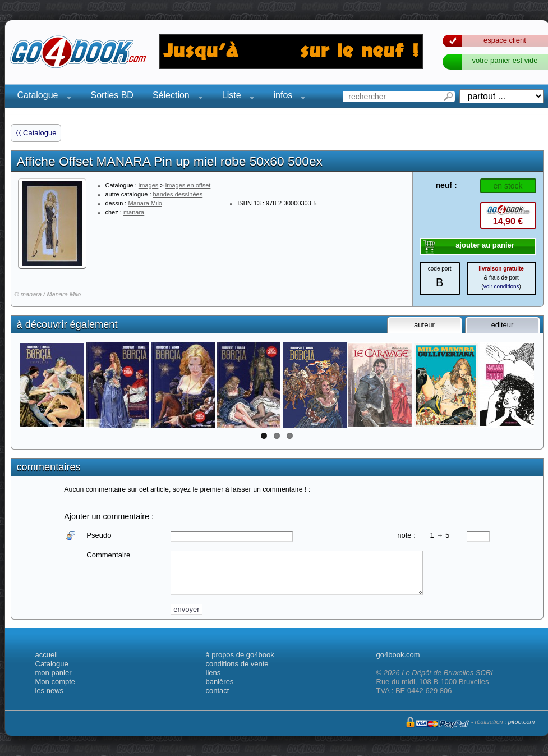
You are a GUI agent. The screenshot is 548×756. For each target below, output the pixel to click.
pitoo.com (522, 722)
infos (287, 97)
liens (213, 673)
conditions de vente (237, 664)
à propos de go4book (240, 655)
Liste (235, 97)
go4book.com (398, 655)
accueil (47, 655)
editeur (503, 325)
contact (218, 691)
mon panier (54, 673)
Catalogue (41, 97)
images (148, 185)
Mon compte (56, 682)
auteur (424, 325)
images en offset (188, 185)
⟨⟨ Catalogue (36, 133)
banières (220, 682)
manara (134, 212)
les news (50, 691)
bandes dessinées (178, 194)
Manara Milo (145, 203)
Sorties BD (112, 95)
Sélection (174, 97)
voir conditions (501, 287)
